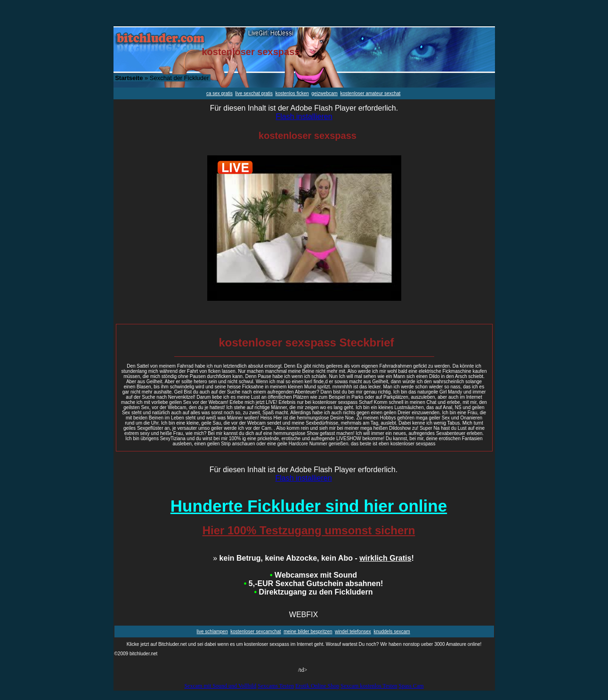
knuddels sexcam (392, 632)
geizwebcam (324, 93)
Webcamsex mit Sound (313, 575)
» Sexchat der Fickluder (162, 78)
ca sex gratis (219, 93)
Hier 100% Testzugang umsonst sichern (309, 530)
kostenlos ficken (292, 93)
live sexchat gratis (254, 93)
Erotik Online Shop (317, 686)
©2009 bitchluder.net (136, 654)
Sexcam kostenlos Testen (369, 686)
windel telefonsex (353, 632)
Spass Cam (411, 686)
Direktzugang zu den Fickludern (314, 592)
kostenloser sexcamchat (255, 632)
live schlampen (212, 632)
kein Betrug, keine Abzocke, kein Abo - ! (313, 558)
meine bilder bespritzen (308, 632)
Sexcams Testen (276, 686)
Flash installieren (304, 117)
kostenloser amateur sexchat (371, 93)
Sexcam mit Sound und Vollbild (220, 686)
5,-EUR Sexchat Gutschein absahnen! (313, 583)
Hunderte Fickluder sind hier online (309, 506)
